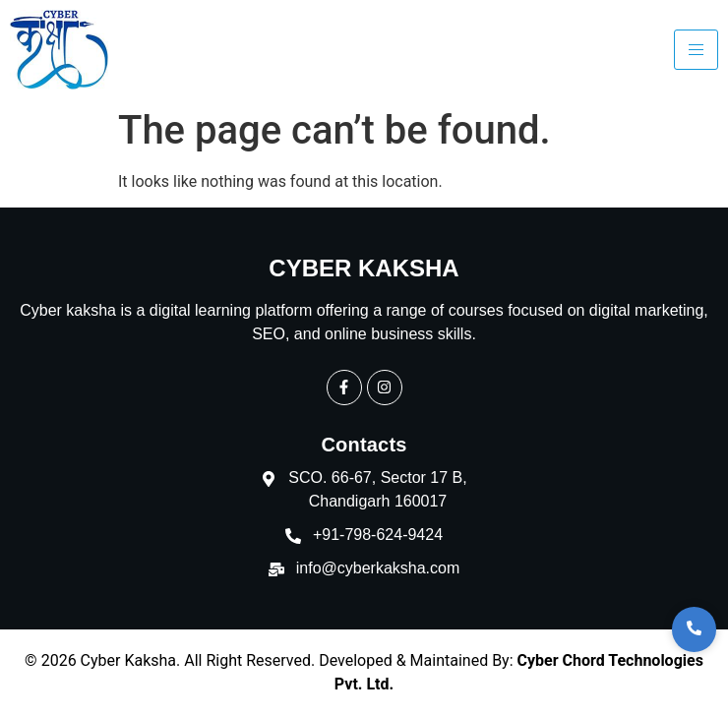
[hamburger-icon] (696, 50)
